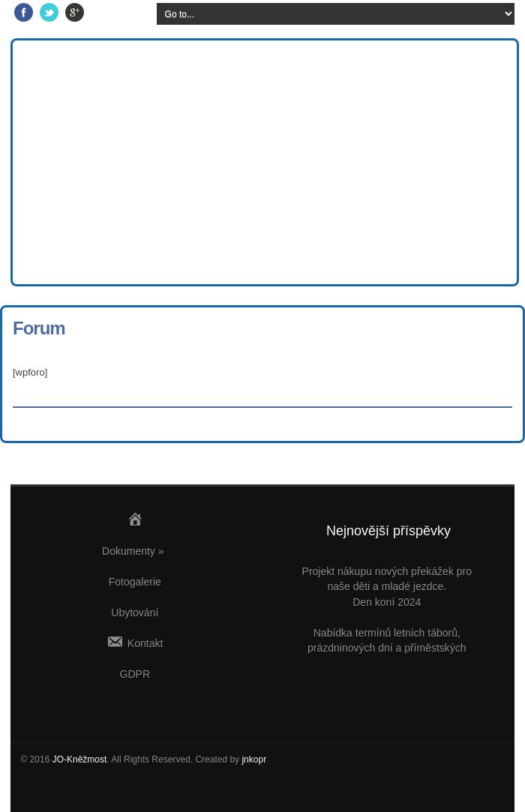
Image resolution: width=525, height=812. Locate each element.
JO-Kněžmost (80, 760)
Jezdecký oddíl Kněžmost (269, 56)
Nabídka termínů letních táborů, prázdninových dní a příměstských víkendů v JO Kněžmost (387, 648)
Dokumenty (133, 551)
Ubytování (135, 613)
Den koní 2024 (387, 602)
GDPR (135, 674)
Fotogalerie (135, 582)
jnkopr (254, 760)
